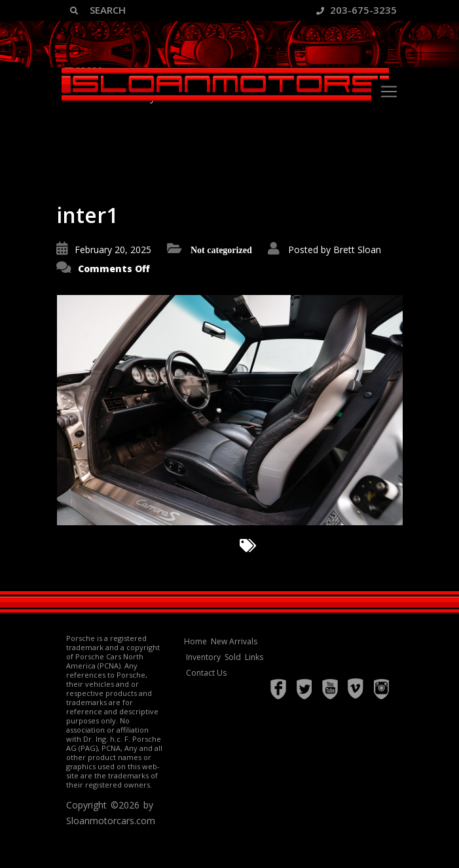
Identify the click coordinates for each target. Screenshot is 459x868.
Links (254, 657)
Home (195, 641)
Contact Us (206, 673)
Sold (233, 657)
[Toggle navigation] (389, 92)
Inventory (203, 657)
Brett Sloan (357, 250)
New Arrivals (234, 641)
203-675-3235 (357, 10)
